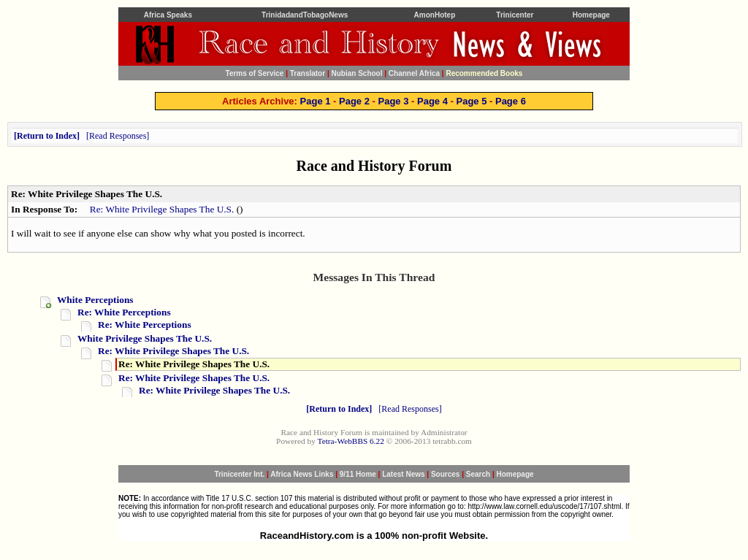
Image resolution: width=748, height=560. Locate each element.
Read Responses (118, 136)
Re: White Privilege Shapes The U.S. (162, 209)
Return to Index (47, 136)
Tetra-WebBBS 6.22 (351, 441)
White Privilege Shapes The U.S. (145, 338)
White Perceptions (95, 300)
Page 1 (316, 101)
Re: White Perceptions (124, 312)
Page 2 (354, 101)
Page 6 (511, 101)
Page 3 (394, 101)
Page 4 (432, 101)
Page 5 (471, 101)
